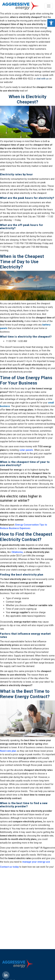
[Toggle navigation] (49, 6)
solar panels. (26, 450)
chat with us (42, 79)
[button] (51, 23)
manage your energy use (36, 862)
